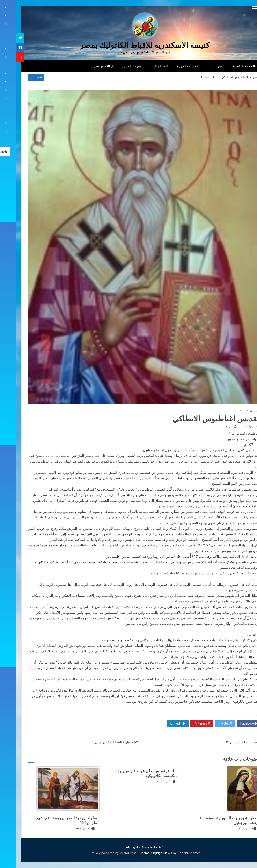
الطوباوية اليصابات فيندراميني (99, 742)
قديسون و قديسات (233, 411)
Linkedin (162, 723)
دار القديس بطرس (86, 66)
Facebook (233, 723)
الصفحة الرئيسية (227, 66)
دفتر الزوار (200, 66)
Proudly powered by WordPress (97, 853)
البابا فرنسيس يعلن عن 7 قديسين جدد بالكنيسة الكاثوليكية (130, 773)
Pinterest (186, 723)
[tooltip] (4, 38)
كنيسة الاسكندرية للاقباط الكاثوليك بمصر (129, 45)
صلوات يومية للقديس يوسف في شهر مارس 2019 (50, 820)
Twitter (209, 723)
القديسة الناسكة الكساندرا (230, 742)
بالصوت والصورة (172, 66)
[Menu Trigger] (239, 9)
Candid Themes (173, 853)
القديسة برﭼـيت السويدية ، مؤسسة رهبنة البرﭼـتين (213, 820)
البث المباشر (143, 66)
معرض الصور (116, 66)
